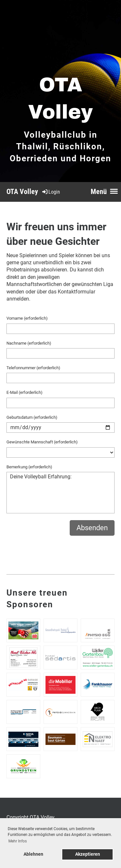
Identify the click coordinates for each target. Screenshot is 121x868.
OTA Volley (22, 192)
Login (51, 192)
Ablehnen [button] (33, 854)
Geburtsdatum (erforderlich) (32, 417)
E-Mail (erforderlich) (25, 392)
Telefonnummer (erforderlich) (33, 368)
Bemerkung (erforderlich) (29, 467)
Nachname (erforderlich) (29, 343)
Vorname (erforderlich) (27, 318)
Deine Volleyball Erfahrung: (60, 493)
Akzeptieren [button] (88, 854)
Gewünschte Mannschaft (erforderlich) (42, 442)
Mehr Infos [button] (18, 841)
